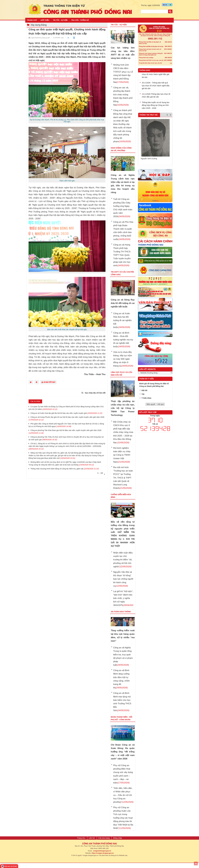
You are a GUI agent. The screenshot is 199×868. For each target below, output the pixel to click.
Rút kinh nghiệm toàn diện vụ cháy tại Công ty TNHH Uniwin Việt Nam (122, 455)
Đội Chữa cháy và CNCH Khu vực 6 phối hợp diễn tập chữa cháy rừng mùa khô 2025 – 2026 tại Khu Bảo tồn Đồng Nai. (123, 432)
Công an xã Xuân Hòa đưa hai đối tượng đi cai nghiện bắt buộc (122, 320)
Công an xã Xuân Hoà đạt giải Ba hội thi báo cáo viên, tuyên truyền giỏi (66, 413)
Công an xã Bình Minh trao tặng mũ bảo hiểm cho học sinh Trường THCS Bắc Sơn (122, 702)
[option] (155, 141)
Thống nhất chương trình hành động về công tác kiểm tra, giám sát (65, 469)
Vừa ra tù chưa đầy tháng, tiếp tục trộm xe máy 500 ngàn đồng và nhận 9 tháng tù (123, 359)
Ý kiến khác (147, 398)
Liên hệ (92, 838)
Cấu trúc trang (104, 838)
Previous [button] (167, 115)
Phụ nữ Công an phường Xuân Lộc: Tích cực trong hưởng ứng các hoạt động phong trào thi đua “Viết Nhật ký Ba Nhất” (123, 818)
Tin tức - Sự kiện (60, 20)
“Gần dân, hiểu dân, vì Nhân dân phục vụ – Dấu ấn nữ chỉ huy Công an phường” (123, 795)
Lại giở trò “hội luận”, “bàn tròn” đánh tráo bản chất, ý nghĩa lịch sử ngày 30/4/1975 (123, 598)
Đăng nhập (118, 838)
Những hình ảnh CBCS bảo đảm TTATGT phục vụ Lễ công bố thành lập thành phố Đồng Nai (123, 73)
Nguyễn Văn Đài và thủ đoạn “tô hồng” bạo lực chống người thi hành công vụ (123, 579)
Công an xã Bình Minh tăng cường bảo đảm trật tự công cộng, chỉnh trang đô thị (121, 679)
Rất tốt (144, 390)
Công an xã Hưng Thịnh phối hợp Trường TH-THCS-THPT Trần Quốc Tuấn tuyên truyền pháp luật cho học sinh (122, 255)
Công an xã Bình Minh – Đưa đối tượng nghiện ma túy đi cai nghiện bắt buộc (123, 340)
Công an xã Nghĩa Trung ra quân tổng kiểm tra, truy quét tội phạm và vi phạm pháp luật (123, 656)
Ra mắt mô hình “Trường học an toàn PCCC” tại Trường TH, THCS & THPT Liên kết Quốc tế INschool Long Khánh (123, 478)
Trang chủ (32, 20)
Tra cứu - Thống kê (80, 20)
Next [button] (171, 115)
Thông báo (145, 70)
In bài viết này (48, 382)
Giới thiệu (45, 20)
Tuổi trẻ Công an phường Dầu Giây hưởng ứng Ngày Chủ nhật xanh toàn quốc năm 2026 (123, 208)
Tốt (143, 394)
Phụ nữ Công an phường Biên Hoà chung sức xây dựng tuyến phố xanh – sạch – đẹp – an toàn (123, 774)
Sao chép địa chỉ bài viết (93, 393)
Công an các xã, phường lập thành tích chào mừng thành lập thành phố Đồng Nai (123, 96)
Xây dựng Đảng (39, 25)
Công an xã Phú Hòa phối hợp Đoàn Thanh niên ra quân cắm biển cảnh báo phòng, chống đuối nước (123, 231)
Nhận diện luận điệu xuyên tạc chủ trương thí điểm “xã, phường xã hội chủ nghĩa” (123, 560)
